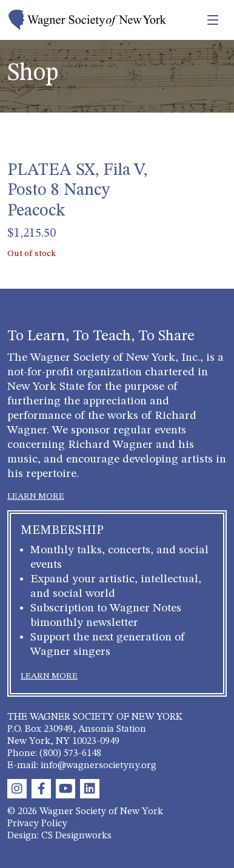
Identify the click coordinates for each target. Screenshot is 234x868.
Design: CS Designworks (59, 836)
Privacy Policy (37, 824)
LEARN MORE (36, 496)
